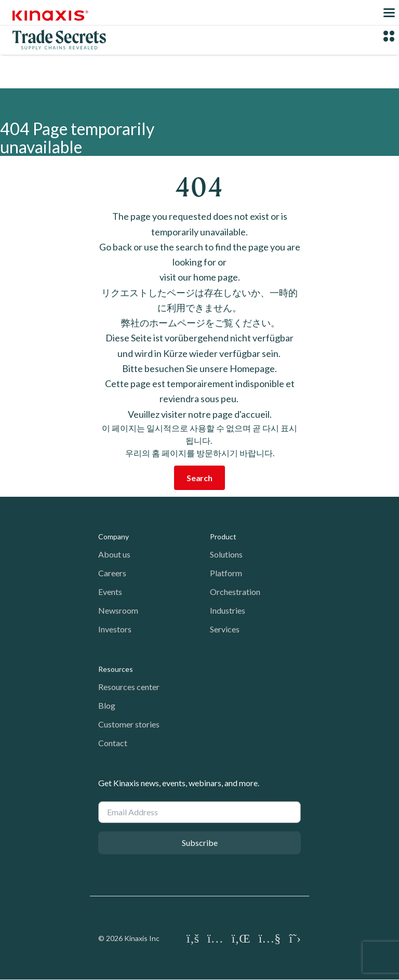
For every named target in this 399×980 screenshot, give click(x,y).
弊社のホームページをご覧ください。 (200, 323)
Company (114, 537)
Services (225, 629)
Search (199, 478)
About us (114, 554)
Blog (107, 705)
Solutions (226, 554)
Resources (116, 669)
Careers (112, 573)
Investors (115, 629)
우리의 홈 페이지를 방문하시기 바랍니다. (200, 453)
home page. (217, 277)
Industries (228, 610)
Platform (226, 573)
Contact (113, 743)
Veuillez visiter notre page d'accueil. (200, 414)
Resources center (129, 687)
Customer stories (129, 724)
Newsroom (118, 610)
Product (223, 537)
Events (110, 592)
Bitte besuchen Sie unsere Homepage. (199, 368)
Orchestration (235, 592)
